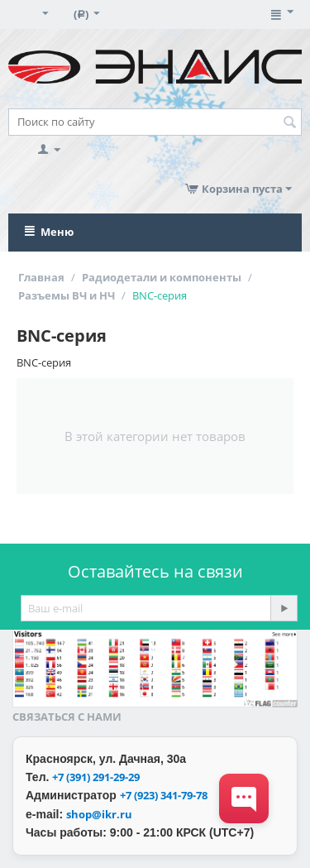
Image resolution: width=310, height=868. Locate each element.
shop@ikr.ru (99, 814)
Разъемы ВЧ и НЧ (67, 295)
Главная (41, 277)
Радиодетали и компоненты (162, 277)
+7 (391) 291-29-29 (96, 777)
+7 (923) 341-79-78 (164, 795)
